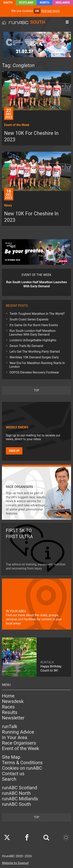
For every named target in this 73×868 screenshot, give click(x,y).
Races (8, 707)
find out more (51, 11)
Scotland (26, 3)
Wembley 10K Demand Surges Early (34, 357)
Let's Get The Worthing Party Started (35, 352)
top (36, 390)
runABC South (16, 804)
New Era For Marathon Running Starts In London (37, 365)
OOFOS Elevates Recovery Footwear (34, 372)
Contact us (13, 774)
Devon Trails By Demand (26, 346)
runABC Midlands (20, 799)
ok (37, 11)
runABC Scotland (20, 788)
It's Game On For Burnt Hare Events (34, 325)
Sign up (14, 451)
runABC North (16, 793)
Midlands (63, 3)
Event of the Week (21, 748)
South (8, 3)
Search (9, 779)
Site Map (11, 757)
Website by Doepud (15, 863)
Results (10, 712)
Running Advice (18, 732)
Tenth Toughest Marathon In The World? (37, 314)
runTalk (10, 727)
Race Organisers (19, 743)
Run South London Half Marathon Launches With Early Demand (32, 333)
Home (8, 696)
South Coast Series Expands (29, 319)
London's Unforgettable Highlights (33, 340)
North (45, 3)
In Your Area (15, 737)
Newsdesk (13, 701)
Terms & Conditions (22, 763)
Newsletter (13, 718)
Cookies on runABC (22, 768)
